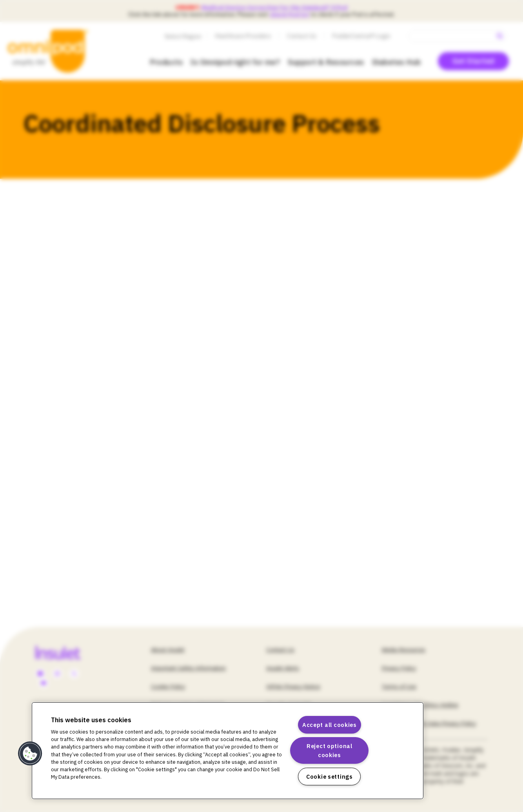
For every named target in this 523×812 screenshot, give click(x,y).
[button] (30, 754)
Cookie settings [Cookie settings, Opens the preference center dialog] (330, 777)
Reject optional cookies (330, 750)
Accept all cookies (330, 725)
